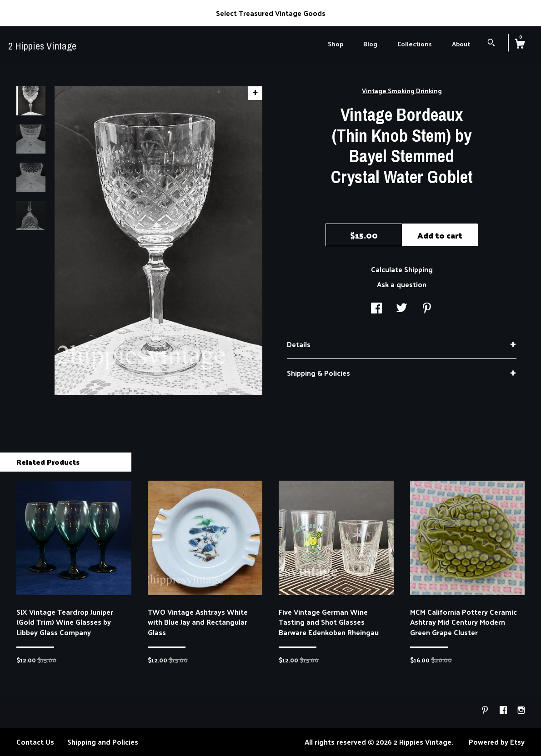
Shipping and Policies (103, 742)
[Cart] (520, 45)
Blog (370, 44)
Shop (336, 44)
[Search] (491, 43)
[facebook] (504, 710)
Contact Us (35, 742)
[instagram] (521, 710)
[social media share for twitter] (402, 309)
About (461, 44)
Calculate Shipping (402, 269)
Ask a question (402, 284)
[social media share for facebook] (376, 309)
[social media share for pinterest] (427, 309)
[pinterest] (486, 710)
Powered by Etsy (497, 742)
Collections (415, 44)
